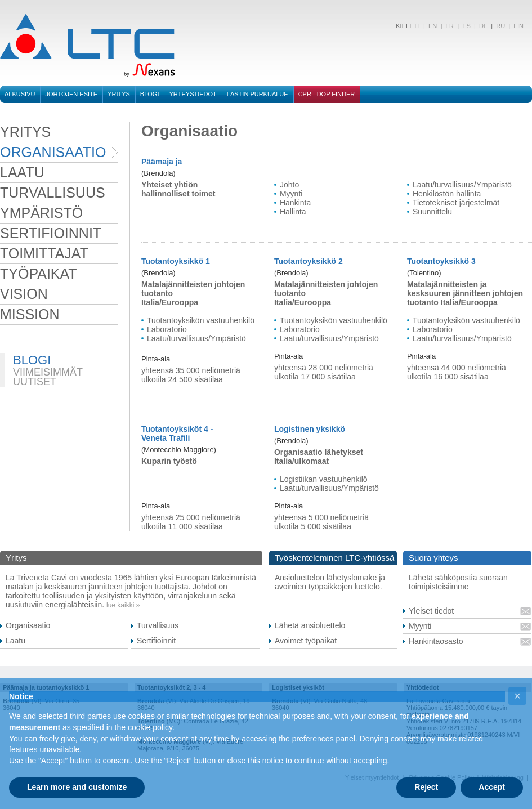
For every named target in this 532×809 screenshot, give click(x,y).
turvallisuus (53, 193)
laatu (22, 172)
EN (433, 26)
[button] (517, 696)
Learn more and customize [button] (77, 787)
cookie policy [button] (150, 727)
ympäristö (41, 213)
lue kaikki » (123, 605)
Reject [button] (426, 787)
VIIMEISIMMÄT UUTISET (48, 377)
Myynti (420, 626)
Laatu (15, 641)
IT (416, 26)
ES (466, 26)
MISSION (30, 314)
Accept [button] (492, 787)
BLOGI (150, 94)
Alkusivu (20, 94)
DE (483, 26)
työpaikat (39, 274)
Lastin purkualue (258, 94)
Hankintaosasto (436, 641)
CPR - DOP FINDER (327, 94)
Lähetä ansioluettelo (310, 625)
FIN (518, 26)
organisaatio (53, 152)
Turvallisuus (158, 625)
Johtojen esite (71, 94)
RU (500, 26)
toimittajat (44, 253)
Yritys (119, 94)
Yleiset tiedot (431, 611)
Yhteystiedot (193, 94)
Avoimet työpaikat (306, 641)
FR (450, 26)
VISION (24, 294)
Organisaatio (28, 625)
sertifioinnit (51, 233)
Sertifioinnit (156, 641)
